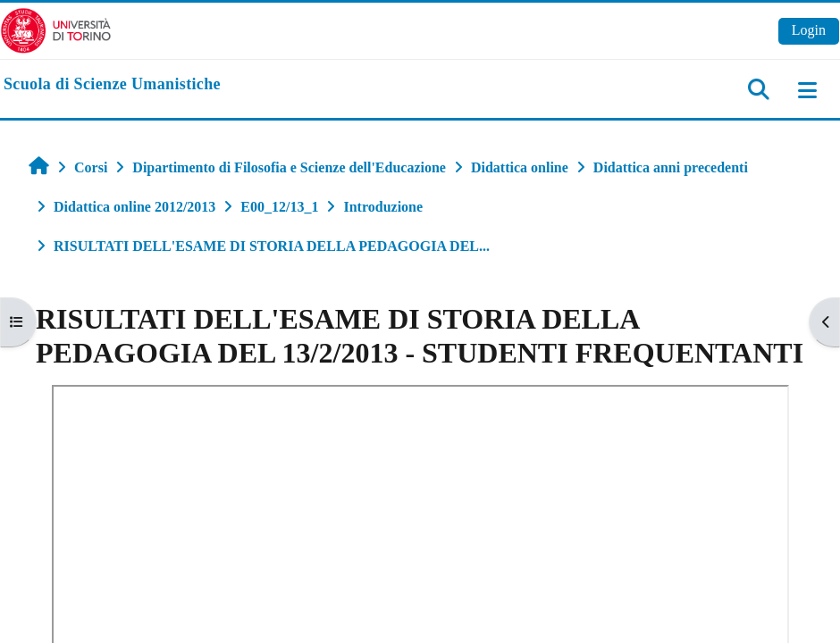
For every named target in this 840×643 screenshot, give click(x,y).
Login (809, 30)
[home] (112, 85)
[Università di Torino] (56, 29)
